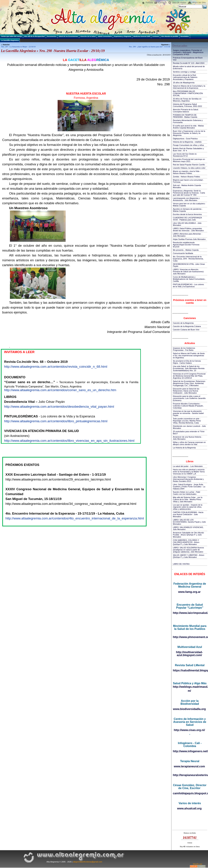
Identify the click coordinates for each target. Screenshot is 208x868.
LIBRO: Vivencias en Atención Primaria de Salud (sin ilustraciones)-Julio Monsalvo (189, 272)
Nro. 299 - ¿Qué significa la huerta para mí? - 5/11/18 (150, 47)
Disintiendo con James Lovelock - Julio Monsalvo (189, 427)
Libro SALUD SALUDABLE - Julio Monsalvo (187, 224)
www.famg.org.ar (189, 592)
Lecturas (156, 36)
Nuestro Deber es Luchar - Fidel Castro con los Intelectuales (187, 493)
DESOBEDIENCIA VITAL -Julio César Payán (189, 265)
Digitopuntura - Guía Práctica (185, 139)
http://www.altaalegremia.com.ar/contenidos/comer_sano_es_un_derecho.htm (60, 390)
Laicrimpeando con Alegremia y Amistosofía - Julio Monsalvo (186, 199)
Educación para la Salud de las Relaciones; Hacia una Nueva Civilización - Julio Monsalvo (186, 391)
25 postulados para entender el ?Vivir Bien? (189, 433)
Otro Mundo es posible (170, 36)
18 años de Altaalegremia (184, 83)
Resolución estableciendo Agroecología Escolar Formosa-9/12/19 (186, 245)
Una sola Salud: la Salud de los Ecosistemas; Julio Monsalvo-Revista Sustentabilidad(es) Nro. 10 (189, 368)
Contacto (162, 3)
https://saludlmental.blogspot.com (190, 670)
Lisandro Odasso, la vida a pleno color (189, 168)
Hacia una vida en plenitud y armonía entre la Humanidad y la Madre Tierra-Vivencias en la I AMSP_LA (189, 472)
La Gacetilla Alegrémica (10, 40)
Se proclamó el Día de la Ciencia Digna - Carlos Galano (187, 362)
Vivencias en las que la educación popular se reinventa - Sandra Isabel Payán (188, 413)
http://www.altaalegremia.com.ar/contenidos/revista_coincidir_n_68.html (56, 367)
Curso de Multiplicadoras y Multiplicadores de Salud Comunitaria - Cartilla (189, 279)
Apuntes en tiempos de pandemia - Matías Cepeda (188, 210)
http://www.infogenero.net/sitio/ (190, 751)
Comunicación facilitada (183, 253)
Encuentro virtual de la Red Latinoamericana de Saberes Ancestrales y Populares (185, 77)
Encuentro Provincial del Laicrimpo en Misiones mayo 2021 (189, 160)
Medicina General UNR (142, 36)
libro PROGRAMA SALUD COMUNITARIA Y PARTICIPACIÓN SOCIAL (188, 93)
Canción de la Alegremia (183, 323)
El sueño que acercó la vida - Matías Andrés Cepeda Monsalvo (188, 127)
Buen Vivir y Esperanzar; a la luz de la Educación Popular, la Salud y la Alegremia (189, 133)
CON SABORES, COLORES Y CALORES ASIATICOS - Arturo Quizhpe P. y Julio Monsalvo (186, 542)
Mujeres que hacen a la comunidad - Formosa (188, 181)
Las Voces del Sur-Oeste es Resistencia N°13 (185, 155)
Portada (149, 3)
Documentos (52, 36)
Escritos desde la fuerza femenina (187, 214)
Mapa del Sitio (199, 3)
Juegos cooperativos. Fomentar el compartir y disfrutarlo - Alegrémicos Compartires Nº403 (188, 52)
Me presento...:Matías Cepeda (186, 250)
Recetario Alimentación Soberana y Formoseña (188, 121)
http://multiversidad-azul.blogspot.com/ (189, 654)
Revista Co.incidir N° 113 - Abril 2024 (189, 63)
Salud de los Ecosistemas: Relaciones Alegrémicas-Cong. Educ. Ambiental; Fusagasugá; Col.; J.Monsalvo (189, 383)
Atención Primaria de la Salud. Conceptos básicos (186, 111)
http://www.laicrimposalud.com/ (190, 613)
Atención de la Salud (88, 36)
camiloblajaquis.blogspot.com (190, 793)
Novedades (185, 36)
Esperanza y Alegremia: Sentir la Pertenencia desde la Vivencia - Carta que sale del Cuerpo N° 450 (189, 193)
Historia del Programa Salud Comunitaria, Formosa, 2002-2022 (187, 105)
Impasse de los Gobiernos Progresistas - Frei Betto (184, 349)
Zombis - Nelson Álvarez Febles (186, 177)
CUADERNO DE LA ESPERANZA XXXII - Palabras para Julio (187, 219)
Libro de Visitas (179, 3)
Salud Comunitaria (105, 36)
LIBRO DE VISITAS (181, 564)
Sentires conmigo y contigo (184, 72)
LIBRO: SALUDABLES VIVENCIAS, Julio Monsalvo (188, 528)
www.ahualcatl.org (189, 808)
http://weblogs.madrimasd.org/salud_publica (190, 687)
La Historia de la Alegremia (184, 448)
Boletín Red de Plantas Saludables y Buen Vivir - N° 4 (188, 150)
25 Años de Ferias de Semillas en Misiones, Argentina (187, 100)
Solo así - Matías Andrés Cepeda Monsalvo (187, 186)
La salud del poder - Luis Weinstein (188, 466)
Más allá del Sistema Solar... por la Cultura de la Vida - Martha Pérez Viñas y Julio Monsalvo (188, 499)
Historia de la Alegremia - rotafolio (187, 142)
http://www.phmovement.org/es (190, 637)
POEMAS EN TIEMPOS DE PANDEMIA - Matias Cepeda (185, 116)
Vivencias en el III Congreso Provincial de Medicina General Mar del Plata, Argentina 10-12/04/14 (189, 376)
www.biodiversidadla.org (189, 709)
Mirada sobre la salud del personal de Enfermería (189, 67)
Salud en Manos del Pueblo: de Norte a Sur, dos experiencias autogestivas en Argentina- (189, 356)
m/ (189, 691)
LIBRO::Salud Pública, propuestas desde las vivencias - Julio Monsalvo (188, 229)
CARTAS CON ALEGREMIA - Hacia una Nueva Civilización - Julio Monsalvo (188, 514)
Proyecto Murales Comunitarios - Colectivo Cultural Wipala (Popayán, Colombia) (188, 406)
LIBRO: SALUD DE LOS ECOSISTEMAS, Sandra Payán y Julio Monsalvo (189, 522)
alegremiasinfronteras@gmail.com (88, 862)
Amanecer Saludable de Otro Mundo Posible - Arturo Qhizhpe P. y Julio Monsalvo (188, 535)
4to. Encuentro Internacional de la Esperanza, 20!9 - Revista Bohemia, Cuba (188, 259)
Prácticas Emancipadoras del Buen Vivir (188, 59)
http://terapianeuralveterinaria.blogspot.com (190, 775)
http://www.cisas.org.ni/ (189, 730)
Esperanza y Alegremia (123, 36)
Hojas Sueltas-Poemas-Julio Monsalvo (189, 239)
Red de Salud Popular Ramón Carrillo (189, 165)
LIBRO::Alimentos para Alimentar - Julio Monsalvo (187, 235)
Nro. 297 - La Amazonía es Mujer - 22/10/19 (18, 47)
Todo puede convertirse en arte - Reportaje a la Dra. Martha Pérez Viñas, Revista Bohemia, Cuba (187, 421)
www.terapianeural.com (189, 766)
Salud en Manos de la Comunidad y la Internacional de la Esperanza (189, 87)
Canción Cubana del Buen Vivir (186, 330)
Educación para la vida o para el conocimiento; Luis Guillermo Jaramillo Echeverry (189, 398)
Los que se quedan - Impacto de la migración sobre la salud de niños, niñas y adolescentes (188, 507)
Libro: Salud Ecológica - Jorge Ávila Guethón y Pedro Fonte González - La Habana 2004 (189, 487)
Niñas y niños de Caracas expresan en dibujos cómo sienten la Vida (189, 443)
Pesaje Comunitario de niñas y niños (188, 145)
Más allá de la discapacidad (34, 36)
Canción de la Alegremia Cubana (187, 326)
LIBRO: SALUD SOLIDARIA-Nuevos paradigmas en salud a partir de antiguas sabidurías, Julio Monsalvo (188, 550)
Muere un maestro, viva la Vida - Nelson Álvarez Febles (187, 172)
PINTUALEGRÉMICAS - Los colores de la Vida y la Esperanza (188, 285)
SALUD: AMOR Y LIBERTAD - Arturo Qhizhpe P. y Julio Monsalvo (189, 556)
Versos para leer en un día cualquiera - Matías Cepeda (189, 205)
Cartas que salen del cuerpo (11, 36)
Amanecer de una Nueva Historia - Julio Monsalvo (188, 438)
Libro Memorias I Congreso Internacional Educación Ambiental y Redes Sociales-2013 (188, 479)
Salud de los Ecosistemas (68, 36)
